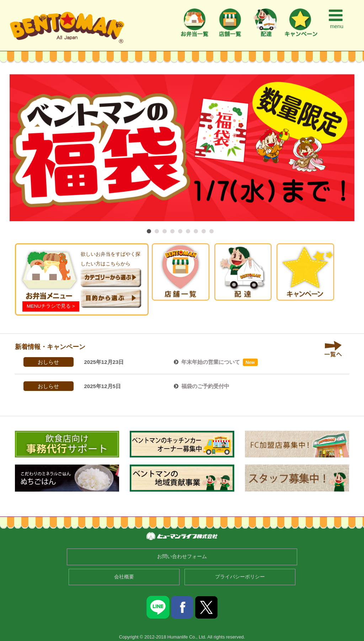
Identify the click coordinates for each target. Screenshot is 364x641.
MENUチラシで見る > (51, 306)
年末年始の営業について (211, 362)
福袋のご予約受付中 (205, 386)
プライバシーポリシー (240, 577)
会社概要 (124, 577)
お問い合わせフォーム (182, 557)
